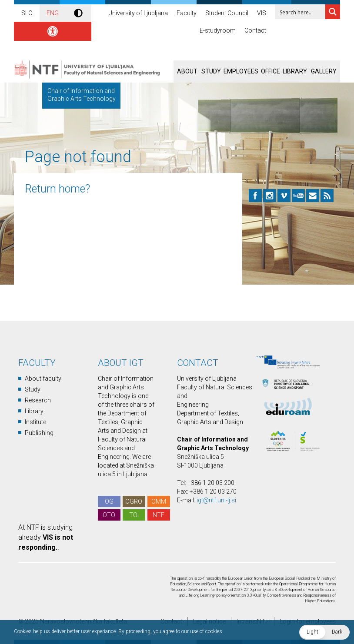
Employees (241, 71)
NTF (159, 515)
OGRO (134, 501)
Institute (35, 422)
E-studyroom (218, 30)
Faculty (187, 13)
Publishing (39, 433)
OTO (109, 515)
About (187, 71)
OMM (159, 501)
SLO (27, 13)
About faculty (43, 378)
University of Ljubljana (138, 13)
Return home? (57, 189)
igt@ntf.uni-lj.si (216, 500)
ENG (53, 13)
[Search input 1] (306, 12)
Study (211, 71)
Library (295, 71)
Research (38, 400)
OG (109, 501)
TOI (134, 515)
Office (271, 71)
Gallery (324, 71)
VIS (262, 13)
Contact (255, 30)
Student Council (227, 13)
